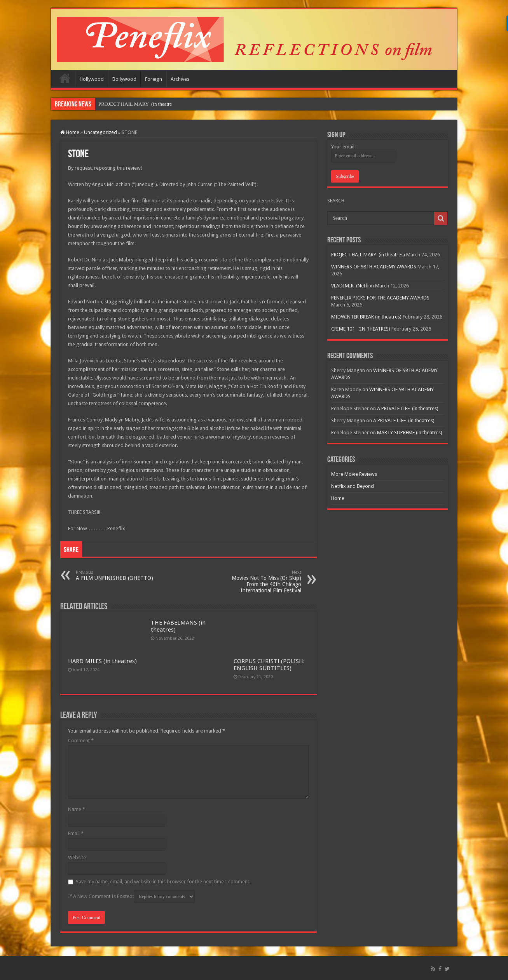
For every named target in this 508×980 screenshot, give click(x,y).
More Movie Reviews (354, 474)
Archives (180, 79)
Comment (81, 741)
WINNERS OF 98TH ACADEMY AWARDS (374, 267)
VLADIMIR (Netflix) (353, 286)
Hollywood (92, 79)
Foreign (154, 79)
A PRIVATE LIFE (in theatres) (408, 408)
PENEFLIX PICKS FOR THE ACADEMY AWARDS (380, 298)
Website (77, 857)
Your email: (343, 147)
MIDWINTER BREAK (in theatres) (366, 317)
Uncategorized (100, 132)
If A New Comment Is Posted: (131, 896)
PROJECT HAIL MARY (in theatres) (368, 255)
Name (77, 809)
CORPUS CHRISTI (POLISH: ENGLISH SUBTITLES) (269, 665)
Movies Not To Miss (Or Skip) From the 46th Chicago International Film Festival (261, 582)
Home (65, 78)
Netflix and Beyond (353, 486)
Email (76, 833)
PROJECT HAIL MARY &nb (129, 104)
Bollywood (124, 79)
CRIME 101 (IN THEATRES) (361, 329)
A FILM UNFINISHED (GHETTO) (116, 575)
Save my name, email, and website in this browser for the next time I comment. (163, 882)
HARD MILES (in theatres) (102, 661)
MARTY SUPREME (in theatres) (410, 433)
